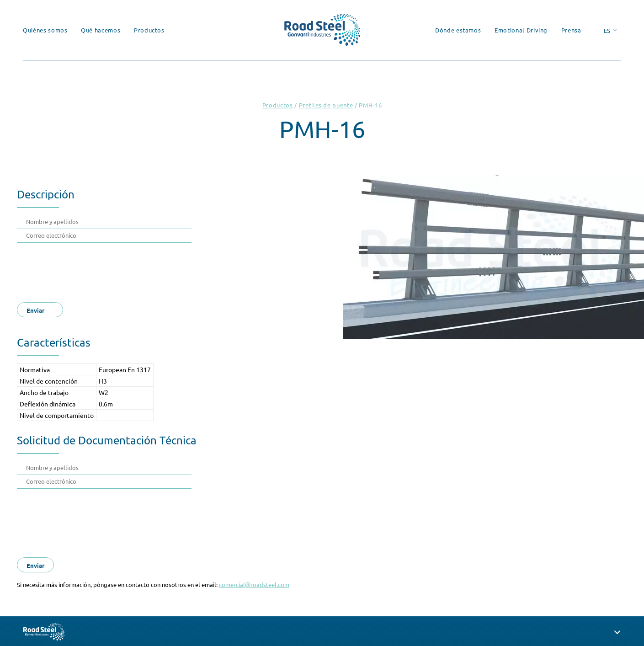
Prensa (571, 30)
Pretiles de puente (326, 105)
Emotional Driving (521, 30)
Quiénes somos (45, 30)
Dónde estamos (458, 30)
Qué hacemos (101, 30)
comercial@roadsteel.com (254, 585)
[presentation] (96, 270)
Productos (149, 30)
